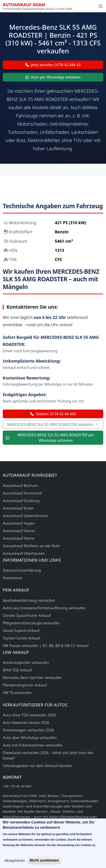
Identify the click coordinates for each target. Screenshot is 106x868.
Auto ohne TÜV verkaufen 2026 (29, 715)
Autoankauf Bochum (20, 486)
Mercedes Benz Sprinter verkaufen (32, 678)
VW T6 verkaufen (17, 693)
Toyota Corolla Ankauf (21, 638)
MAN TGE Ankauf (17, 670)
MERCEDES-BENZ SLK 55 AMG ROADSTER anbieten (53, 424)
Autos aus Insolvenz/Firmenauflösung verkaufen (44, 608)
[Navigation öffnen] (101, 6)
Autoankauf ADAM (24, 4)
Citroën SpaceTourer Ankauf (27, 615)
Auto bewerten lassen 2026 (26, 723)
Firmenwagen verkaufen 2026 (28, 730)
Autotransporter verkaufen (26, 663)
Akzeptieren (15, 864)
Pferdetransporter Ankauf (25, 685)
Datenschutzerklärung (22, 570)
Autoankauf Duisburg (21, 501)
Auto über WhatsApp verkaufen (30, 738)
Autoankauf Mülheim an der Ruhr (31, 546)
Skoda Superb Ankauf (21, 631)
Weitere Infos (14, 854)
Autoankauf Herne (19, 538)
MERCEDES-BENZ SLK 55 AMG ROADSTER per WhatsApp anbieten (50, 438)
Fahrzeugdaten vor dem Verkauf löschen (37, 766)
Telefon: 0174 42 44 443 (53, 414)
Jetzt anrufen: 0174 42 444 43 (53, 65)
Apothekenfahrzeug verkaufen (29, 600)
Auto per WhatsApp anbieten (53, 77)
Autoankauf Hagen (19, 523)
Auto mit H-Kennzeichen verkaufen (33, 745)
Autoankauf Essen (18, 508)
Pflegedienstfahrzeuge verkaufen (31, 623)
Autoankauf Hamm (19, 531)
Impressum (13, 578)
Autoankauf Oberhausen (24, 553)
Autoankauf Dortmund (22, 493)
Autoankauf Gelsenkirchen (25, 516)
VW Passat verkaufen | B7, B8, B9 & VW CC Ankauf (46, 646)
